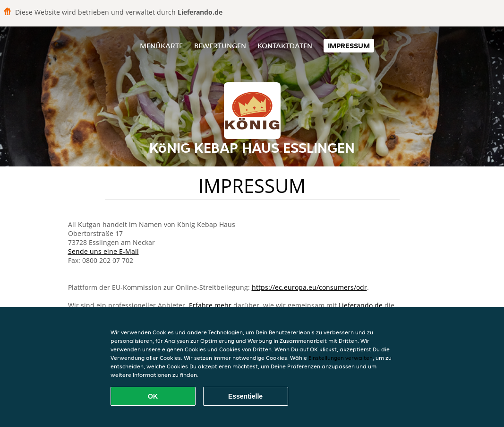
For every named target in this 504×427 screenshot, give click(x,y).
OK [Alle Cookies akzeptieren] (153, 396)
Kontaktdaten (285, 46)
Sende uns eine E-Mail (103, 251)
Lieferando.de (361, 305)
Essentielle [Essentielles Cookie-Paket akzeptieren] (245, 396)
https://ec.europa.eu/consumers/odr (309, 287)
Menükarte (161, 46)
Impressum (349, 46)
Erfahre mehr (210, 305)
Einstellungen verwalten (341, 358)
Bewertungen (220, 46)
